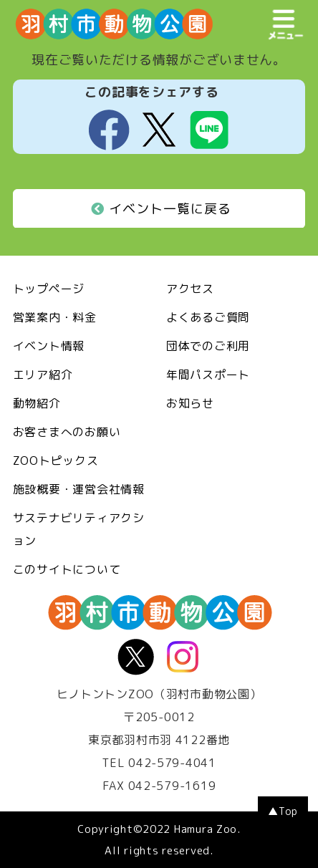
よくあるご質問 (208, 317)
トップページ (49, 289)
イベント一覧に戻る (161, 209)
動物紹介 (37, 403)
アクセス (190, 289)
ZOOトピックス (56, 460)
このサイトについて (67, 569)
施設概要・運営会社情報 (79, 489)
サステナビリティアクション (79, 529)
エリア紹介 (43, 375)
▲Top (283, 811)
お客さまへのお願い (67, 432)
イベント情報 (49, 346)
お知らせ (190, 403)
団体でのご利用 (208, 346)
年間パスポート (208, 375)
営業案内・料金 (55, 317)
